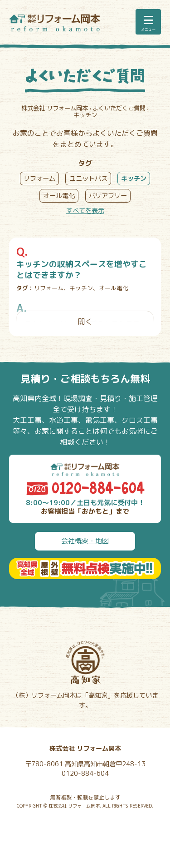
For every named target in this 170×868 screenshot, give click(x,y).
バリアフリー (108, 196)
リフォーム (39, 179)
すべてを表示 (85, 211)
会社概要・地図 (85, 541)
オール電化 (59, 196)
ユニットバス (88, 179)
